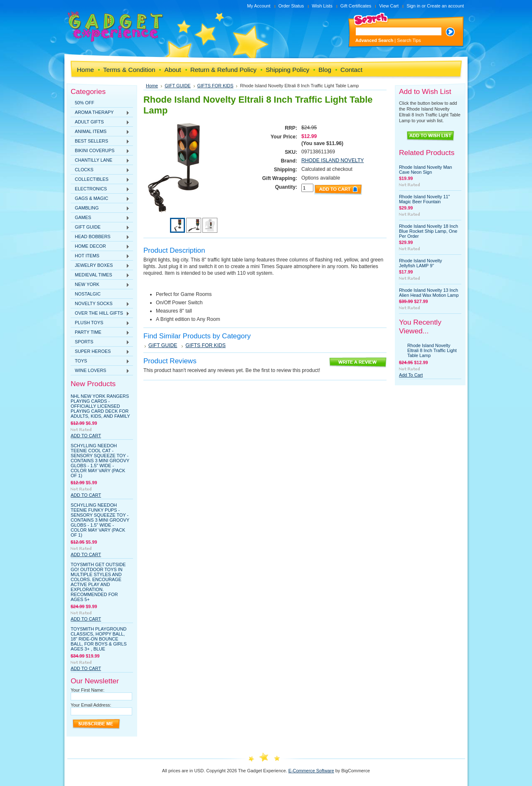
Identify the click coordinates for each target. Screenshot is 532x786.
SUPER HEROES (100, 352)
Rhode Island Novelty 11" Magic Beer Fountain (424, 199)
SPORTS (100, 342)
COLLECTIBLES (100, 180)
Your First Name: (87, 690)
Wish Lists (322, 6)
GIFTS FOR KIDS (216, 86)
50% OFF (85, 103)
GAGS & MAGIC (100, 199)
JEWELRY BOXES (100, 266)
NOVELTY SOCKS (100, 304)
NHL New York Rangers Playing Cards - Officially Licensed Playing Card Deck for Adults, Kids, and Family (100, 406)
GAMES (100, 218)
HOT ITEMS (100, 256)
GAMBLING (100, 208)
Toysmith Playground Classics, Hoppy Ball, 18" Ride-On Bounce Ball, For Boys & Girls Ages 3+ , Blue (99, 639)
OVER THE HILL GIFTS (100, 313)
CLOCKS (100, 170)
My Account (259, 6)
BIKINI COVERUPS (100, 151)
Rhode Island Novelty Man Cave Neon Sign (426, 170)
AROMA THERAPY (100, 113)
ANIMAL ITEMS (100, 132)
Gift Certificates (356, 6)
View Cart (389, 6)
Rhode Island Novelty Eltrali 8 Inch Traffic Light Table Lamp (432, 350)
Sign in (413, 6)
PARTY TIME (100, 333)
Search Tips (409, 40)
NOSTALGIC (88, 294)
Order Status (291, 6)
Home (152, 86)
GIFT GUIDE (100, 227)
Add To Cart (86, 436)
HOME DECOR (100, 246)
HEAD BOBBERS (100, 237)
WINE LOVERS (100, 371)
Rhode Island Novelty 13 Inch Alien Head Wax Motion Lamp (429, 293)
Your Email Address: (91, 705)
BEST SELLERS (100, 141)
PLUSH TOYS (100, 323)
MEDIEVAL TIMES (100, 275)
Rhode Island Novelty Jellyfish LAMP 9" (420, 263)
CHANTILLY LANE (100, 160)
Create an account (445, 6)
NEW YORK (100, 285)
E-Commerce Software (311, 771)
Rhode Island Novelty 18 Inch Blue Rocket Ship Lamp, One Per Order (429, 231)
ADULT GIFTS (100, 122)
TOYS (100, 361)
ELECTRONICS (100, 189)
